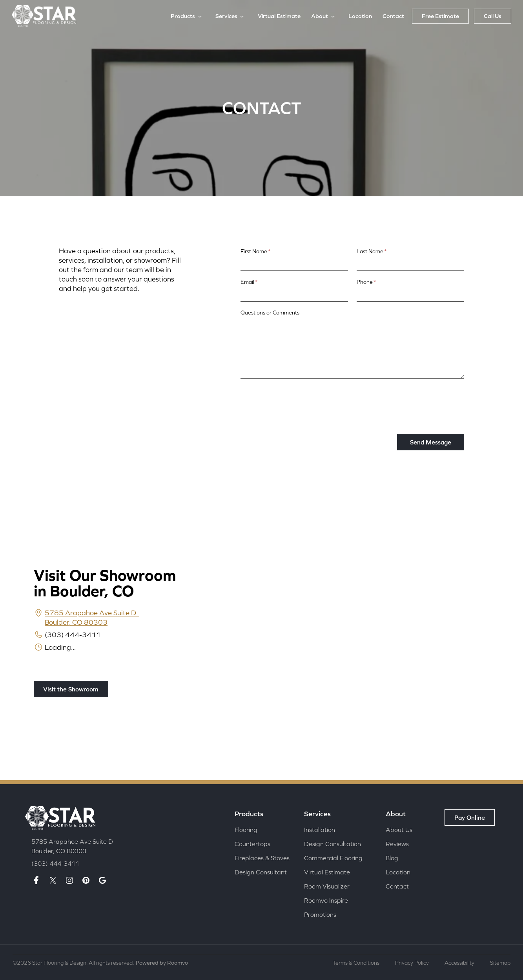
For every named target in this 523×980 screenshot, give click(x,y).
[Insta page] (69, 881)
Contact (393, 16)
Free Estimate (440, 16)
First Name (255, 251)
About (320, 16)
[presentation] (300, 400)
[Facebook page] (36, 881)
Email (249, 282)
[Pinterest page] (86, 881)
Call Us (493, 16)
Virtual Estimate (279, 16)
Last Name (372, 251)
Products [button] (183, 16)
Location (360, 16)
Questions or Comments (270, 313)
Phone (366, 282)
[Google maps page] (102, 881)
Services (226, 16)
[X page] (53, 881)
